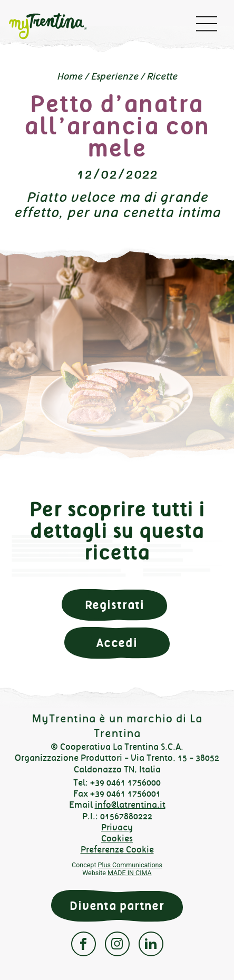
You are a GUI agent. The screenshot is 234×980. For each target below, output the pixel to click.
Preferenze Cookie (117, 850)
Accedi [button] (117, 643)
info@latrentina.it (130, 805)
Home (70, 76)
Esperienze (114, 76)
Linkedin (151, 944)
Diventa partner (117, 906)
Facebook (84, 944)
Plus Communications (130, 865)
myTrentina (56, 26)
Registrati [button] (115, 605)
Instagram (117, 944)
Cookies (117, 839)
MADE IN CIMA (130, 873)
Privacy (117, 827)
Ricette (162, 76)
